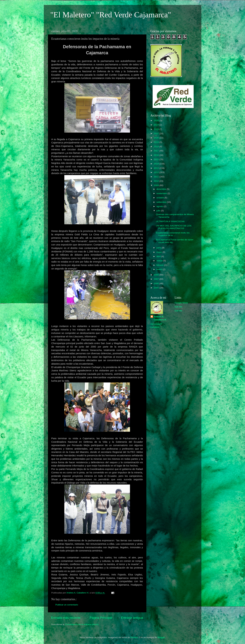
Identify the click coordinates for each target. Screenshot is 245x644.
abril (159, 256)
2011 (157, 177)
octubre (161, 198)
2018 (157, 146)
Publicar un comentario (67, 605)
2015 (157, 159)
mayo (160, 252)
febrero (160, 265)
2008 (157, 275)
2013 (157, 168)
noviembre (162, 193)
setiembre (162, 202)
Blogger (161, 637)
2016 (157, 155)
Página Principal (101, 618)
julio (159, 211)
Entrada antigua (132, 618)
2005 (157, 288)
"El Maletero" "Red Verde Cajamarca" (111, 15)
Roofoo (134, 637)
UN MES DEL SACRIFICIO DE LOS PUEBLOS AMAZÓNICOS (174, 227)
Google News (181, 303)
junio (159, 248)
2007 (157, 279)
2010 (157, 181)
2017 (157, 151)
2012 (157, 172)
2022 (157, 133)
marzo (160, 261)
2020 (157, 138)
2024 (157, 125)
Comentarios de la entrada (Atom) (82, 624)
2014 (157, 164)
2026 (157, 121)
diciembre (162, 189)
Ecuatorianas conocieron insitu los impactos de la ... (173, 234)
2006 (157, 283)
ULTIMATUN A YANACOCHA (170, 221)
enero (160, 269)
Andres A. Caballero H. (160, 318)
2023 (157, 129)
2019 (157, 142)
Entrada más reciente (66, 618)
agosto (160, 206)
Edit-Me (178, 307)
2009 (157, 185)
